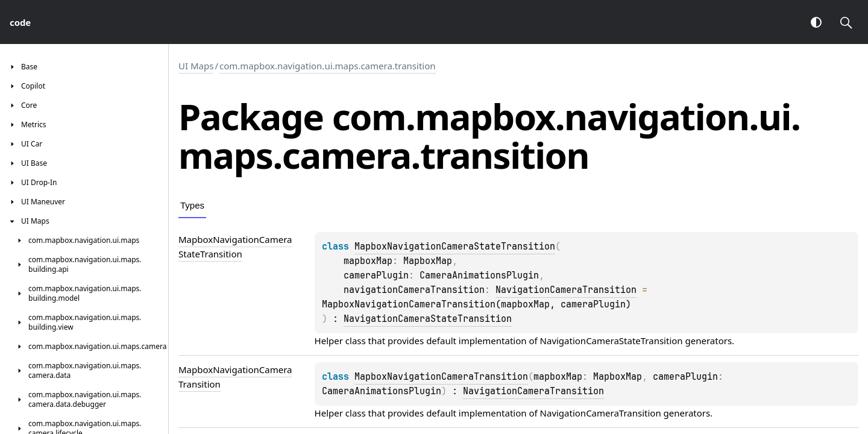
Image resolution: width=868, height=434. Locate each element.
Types (192, 205)
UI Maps (196, 66)
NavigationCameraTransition (566, 290)
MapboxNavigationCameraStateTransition (455, 247)
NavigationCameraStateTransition (428, 319)
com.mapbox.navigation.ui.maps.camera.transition (328, 66)
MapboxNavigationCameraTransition (441, 377)
